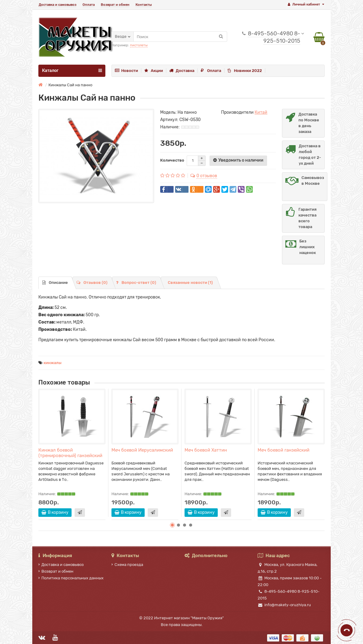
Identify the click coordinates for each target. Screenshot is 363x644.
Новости (126, 71)
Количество (172, 160)
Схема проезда (127, 565)
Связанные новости (190, 283)
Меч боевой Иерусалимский (142, 450)
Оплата (89, 5)
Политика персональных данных (71, 578)
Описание (55, 283)
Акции (154, 71)
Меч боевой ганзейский (284, 450)
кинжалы (53, 363)
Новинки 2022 (245, 71)
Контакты (144, 5)
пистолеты (139, 45)
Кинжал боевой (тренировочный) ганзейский (70, 453)
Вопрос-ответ (136, 283)
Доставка (182, 71)
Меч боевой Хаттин (206, 450)
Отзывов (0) (92, 283)
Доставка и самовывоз (58, 5)
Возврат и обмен (115, 5)
